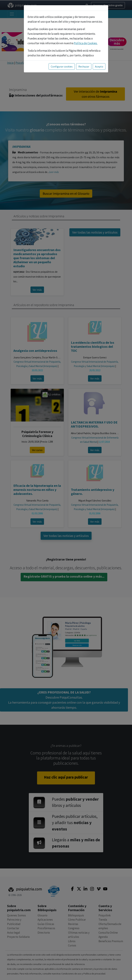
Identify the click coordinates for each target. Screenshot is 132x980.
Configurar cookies (62, 66)
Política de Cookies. (86, 43)
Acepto (99, 66)
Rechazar (84, 66)
